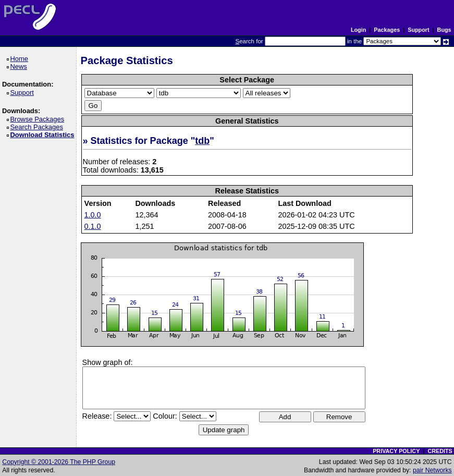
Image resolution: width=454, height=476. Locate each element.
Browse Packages (39, 119)
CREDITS (440, 451)
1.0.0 (93, 215)
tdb (202, 141)
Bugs (444, 30)
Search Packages (38, 127)
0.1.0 (93, 226)
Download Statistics (44, 135)
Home (21, 59)
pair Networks (432, 470)
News (20, 66)
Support (418, 30)
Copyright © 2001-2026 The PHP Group (59, 462)
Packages (387, 30)
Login (358, 30)
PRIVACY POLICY (396, 451)
